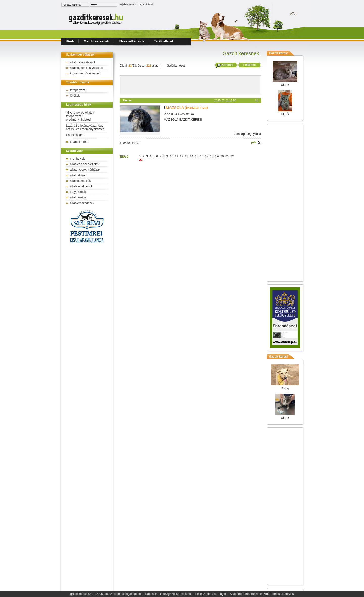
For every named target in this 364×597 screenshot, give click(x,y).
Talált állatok (164, 41)
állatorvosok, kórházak (85, 170)
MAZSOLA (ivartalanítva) (187, 107)
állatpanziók (78, 197)
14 (192, 156)
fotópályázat (78, 90)
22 (232, 156)
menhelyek (78, 159)
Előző (124, 156)
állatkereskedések (82, 203)
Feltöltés (249, 65)
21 (227, 156)
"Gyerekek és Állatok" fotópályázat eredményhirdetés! (81, 116)
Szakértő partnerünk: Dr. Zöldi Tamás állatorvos (262, 594)
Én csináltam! (75, 135)
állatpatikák (78, 175)
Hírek (70, 41)
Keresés (227, 65)
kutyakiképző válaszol (85, 73)
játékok (75, 96)
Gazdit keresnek (96, 41)
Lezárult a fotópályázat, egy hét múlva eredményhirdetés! (86, 127)
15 (197, 156)
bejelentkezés (127, 4)
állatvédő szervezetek (85, 164)
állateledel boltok (81, 186)
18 (212, 156)
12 (181, 156)
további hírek (79, 142)
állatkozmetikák (81, 181)
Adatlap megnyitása (248, 134)
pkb (256, 142)
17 (207, 156)
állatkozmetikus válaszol (87, 68)
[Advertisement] (190, 85)
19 (217, 156)
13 (187, 156)
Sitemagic (219, 594)
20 (222, 156)
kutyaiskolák (78, 192)
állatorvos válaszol (83, 62)
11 (176, 156)
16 (202, 156)
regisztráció (146, 4)
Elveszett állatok (131, 41)
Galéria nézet (174, 66)
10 (171, 156)
